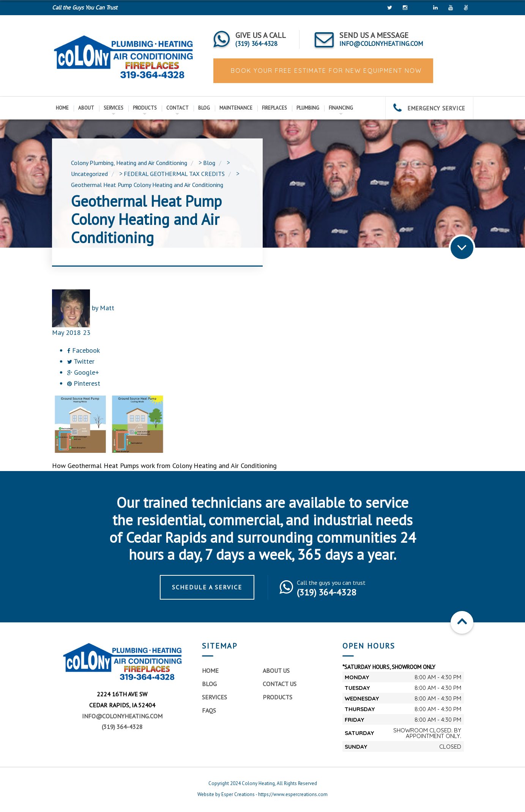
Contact (177, 108)
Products (145, 108)
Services (114, 108)
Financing (341, 108)
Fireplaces (274, 108)
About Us (276, 671)
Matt (107, 308)
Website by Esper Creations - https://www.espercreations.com (262, 794)
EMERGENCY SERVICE (429, 108)
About (86, 108)
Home (62, 108)
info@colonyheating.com (122, 716)
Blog (204, 108)
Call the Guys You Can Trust (85, 7)
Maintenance (236, 108)
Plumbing (308, 108)
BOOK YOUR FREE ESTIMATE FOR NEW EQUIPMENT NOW (325, 71)
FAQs (209, 710)
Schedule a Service (207, 587)
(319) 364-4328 (122, 727)
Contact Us (280, 684)
